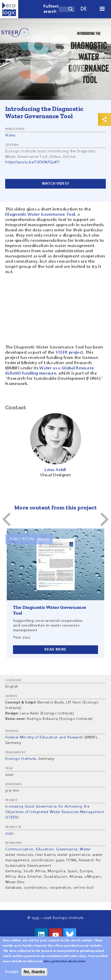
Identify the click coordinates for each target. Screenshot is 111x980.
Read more (55, 650)
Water (85, 849)
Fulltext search (51, 9)
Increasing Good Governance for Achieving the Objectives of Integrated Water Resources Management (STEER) (55, 812)
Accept (12, 972)
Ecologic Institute (21, 759)
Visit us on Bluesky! (70, 935)
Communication (19, 849)
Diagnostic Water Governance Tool (40, 215)
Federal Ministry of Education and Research (44, 737)
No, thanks (34, 972)
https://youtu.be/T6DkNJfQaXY (32, 162)
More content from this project (55, 507)
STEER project (69, 353)
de (84, 9)
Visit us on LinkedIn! (41, 935)
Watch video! (55, 184)
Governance (67, 849)
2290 (9, 833)
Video (11, 135)
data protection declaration (65, 961)
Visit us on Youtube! (56, 935)
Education (45, 849)
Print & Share (105, 119)
